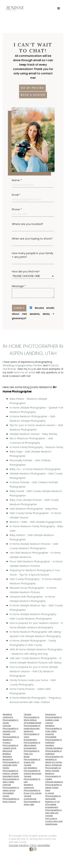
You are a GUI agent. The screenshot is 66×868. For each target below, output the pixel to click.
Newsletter (44, 845)
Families (37, 366)
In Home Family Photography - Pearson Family (36, 447)
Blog (30, 369)
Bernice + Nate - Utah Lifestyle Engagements (36, 522)
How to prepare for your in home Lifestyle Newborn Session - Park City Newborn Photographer (34, 671)
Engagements (24, 366)
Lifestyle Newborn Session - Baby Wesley (34, 434)
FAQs (33, 845)
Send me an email (24, 373)
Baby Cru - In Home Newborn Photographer (35, 469)
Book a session (33, 95)
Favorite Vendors (19, 845)
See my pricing (32, 88)
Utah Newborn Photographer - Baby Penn (34, 509)
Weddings (9, 366)
